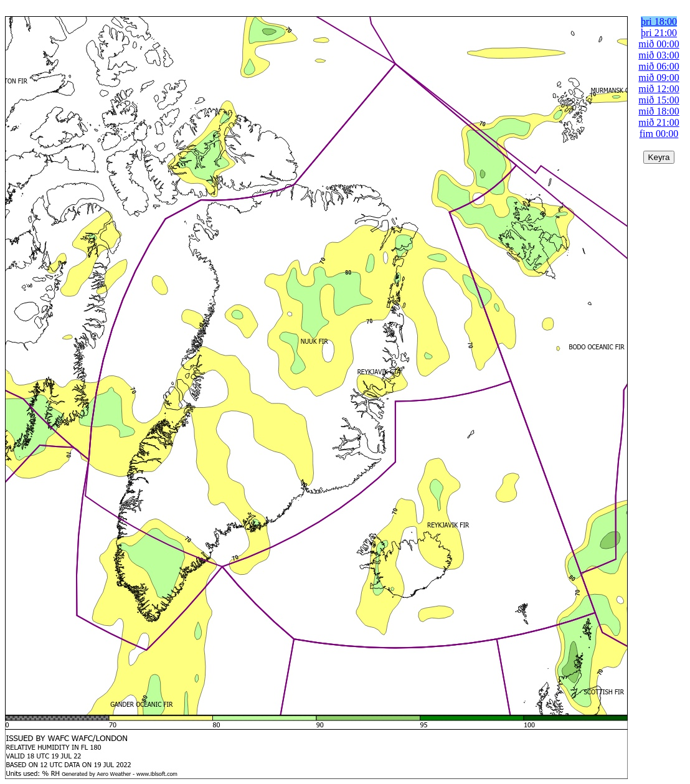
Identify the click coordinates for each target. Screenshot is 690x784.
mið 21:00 (659, 122)
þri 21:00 (659, 33)
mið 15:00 (659, 100)
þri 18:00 (659, 21)
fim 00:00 (659, 134)
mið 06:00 (659, 66)
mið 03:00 (659, 55)
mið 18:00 (659, 111)
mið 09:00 (659, 78)
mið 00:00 (659, 44)
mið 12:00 (659, 89)
